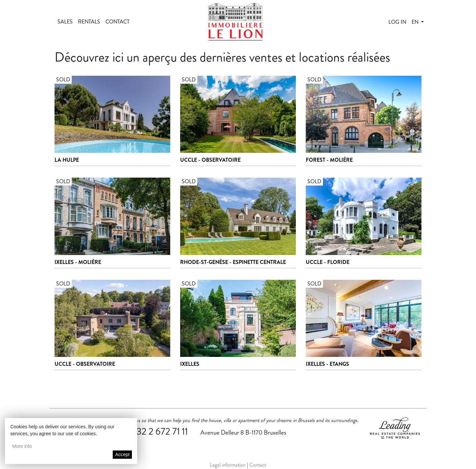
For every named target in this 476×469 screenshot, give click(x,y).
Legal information (228, 465)
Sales (65, 22)
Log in (397, 22)
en (416, 22)
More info (22, 446)
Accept (122, 454)
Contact (118, 22)
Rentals (89, 22)
